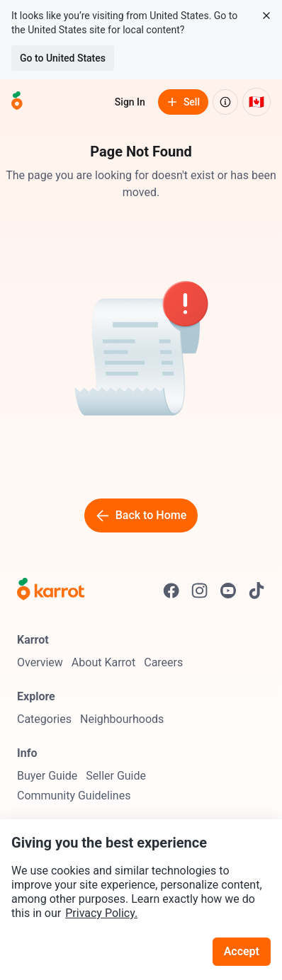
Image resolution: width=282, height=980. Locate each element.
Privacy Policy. (101, 913)
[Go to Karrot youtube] (228, 591)
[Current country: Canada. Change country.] (256, 102)
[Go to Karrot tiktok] (256, 591)
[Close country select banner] (266, 16)
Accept (242, 951)
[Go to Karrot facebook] (171, 591)
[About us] (225, 102)
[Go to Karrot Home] (51, 591)
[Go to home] (17, 102)
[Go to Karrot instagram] (200, 591)
